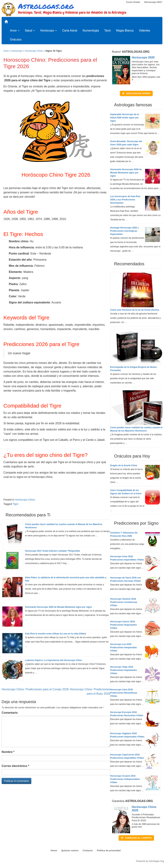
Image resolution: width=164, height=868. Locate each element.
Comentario (10, 713)
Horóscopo (48, 30)
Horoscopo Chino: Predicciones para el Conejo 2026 (35, 689)
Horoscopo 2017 (153, 2)
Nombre (8, 752)
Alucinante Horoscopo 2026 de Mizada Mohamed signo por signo (58, 607)
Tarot (107, 30)
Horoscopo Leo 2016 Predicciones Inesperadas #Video (123, 647)
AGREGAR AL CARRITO (136, 838)
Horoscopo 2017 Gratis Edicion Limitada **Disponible (52, 551)
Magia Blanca (125, 30)
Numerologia (91, 30)
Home (54, 850)
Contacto (88, 850)
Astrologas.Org (156, 861)
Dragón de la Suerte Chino (124, 465)
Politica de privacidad (109, 850)
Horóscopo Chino (34, 51)
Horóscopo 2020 (143, 57)
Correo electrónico (15, 766)
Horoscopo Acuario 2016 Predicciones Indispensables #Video (125, 779)
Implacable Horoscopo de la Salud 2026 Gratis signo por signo (124, 118)
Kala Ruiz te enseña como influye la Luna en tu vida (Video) (56, 634)
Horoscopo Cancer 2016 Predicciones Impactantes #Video (123, 625)
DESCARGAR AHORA (136, 93)
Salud (30, 30)
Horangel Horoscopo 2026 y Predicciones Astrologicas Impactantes (124, 231)
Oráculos (16, 39)
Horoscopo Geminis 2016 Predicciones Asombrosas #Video (124, 602)
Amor (15, 30)
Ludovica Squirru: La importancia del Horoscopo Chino (53, 660)
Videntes (145, 30)
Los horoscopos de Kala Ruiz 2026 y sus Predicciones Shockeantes (125, 200)
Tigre (15, 504)
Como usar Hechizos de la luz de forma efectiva (135, 310)
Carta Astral (70, 30)
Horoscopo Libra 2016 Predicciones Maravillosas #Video (124, 693)
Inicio (6, 51)
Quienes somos (70, 850)
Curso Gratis (133, 2)
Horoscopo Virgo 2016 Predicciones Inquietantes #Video (124, 670)
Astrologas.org (46, 6)
